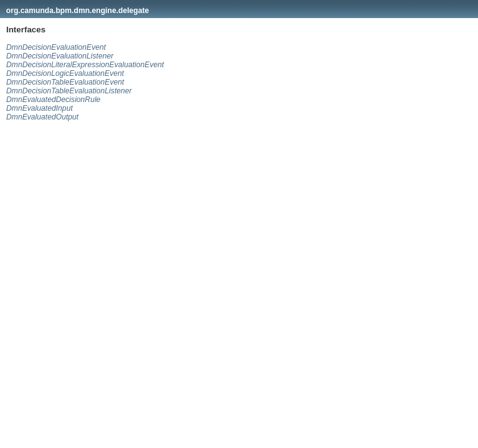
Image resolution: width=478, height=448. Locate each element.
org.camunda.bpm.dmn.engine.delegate (78, 11)
